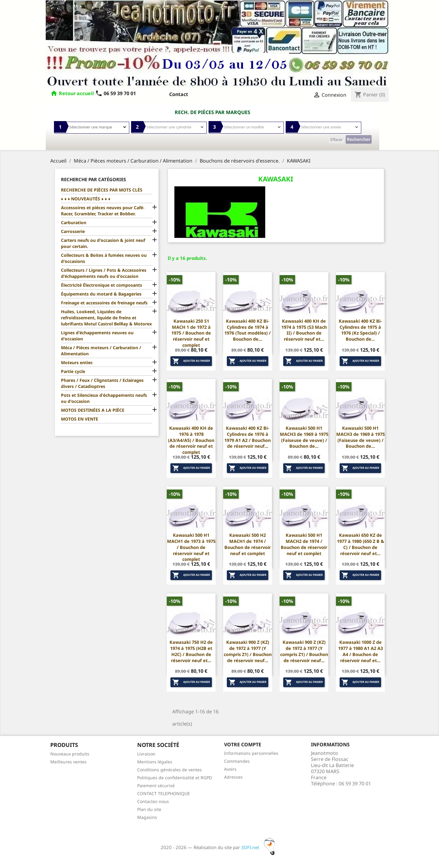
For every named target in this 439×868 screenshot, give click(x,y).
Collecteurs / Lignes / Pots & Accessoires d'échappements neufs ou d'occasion (104, 273)
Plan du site (149, 809)
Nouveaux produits (70, 754)
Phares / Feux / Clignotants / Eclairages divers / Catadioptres (102, 383)
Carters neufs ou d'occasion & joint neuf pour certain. (103, 243)
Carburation (74, 222)
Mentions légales (155, 762)
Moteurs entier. (77, 362)
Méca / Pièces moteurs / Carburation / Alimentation (101, 351)
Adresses (233, 777)
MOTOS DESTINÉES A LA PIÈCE (93, 410)
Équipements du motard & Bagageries (101, 294)
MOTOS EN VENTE (80, 419)
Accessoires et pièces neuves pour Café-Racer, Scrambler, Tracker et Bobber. (103, 211)
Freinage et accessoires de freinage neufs (104, 303)
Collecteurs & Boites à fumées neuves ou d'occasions (104, 258)
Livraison (146, 754)
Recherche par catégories (93, 179)
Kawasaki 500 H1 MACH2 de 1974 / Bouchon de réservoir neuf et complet (304, 544)
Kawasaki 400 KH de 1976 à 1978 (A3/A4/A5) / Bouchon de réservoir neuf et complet (191, 440)
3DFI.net (260, 847)
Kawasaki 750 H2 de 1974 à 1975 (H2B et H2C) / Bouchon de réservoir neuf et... (191, 651)
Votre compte (243, 744)
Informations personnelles (251, 753)
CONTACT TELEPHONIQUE (164, 793)
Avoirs (230, 769)
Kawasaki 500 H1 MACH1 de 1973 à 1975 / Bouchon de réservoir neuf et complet (191, 547)
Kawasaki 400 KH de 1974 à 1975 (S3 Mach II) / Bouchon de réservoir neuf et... (304, 330)
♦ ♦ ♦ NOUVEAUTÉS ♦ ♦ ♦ (86, 199)
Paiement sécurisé (156, 786)
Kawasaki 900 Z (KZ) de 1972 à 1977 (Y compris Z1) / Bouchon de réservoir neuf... (248, 651)
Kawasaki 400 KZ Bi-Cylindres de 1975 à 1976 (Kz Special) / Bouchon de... (360, 330)
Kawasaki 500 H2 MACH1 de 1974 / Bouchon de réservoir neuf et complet (248, 544)
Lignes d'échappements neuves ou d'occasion (97, 336)
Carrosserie (73, 231)
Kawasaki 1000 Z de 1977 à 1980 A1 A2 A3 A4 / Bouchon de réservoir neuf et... (360, 651)
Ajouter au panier (191, 361)
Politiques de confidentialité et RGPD (175, 778)
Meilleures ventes (68, 762)
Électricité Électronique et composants (102, 285)
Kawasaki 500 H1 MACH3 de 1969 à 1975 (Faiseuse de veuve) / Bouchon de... (304, 437)
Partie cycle (73, 371)
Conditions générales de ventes (170, 770)
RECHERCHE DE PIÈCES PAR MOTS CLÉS (102, 190)
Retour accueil (76, 93)
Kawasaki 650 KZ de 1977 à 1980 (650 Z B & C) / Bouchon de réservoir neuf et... (360, 544)
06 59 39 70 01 (116, 93)
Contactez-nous (153, 801)
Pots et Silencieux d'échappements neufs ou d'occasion (104, 398)
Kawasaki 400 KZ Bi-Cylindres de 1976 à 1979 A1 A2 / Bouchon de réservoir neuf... (248, 437)
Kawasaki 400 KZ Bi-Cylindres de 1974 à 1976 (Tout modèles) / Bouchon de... (248, 330)
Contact (179, 94)
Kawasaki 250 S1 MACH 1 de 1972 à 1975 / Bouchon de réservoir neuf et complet (191, 333)
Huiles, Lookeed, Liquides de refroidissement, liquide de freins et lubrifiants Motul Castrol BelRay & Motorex (106, 318)
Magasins (147, 817)
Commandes (237, 761)
